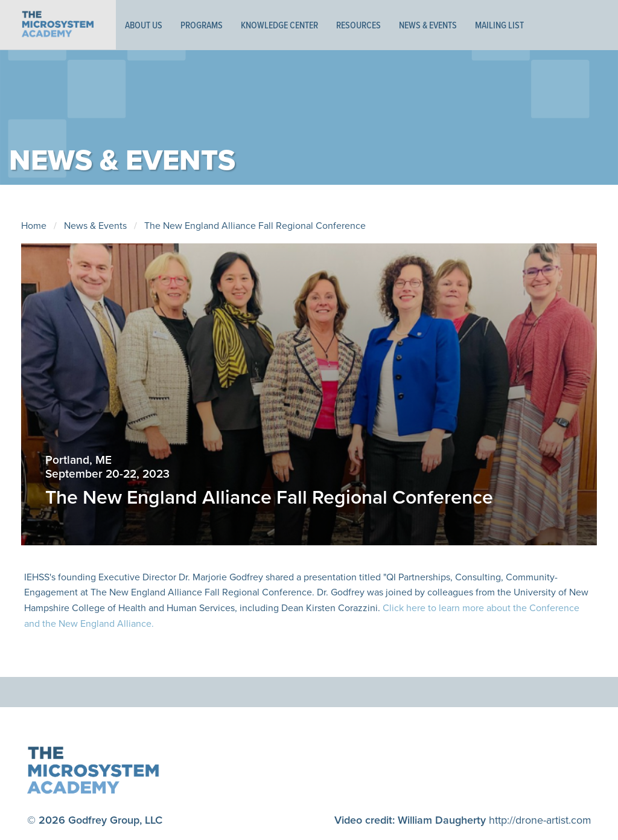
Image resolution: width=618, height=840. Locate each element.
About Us (144, 25)
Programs (202, 25)
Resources (358, 25)
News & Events (428, 25)
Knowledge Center (279, 25)
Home (34, 226)
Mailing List (499, 25)
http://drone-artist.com (540, 819)
